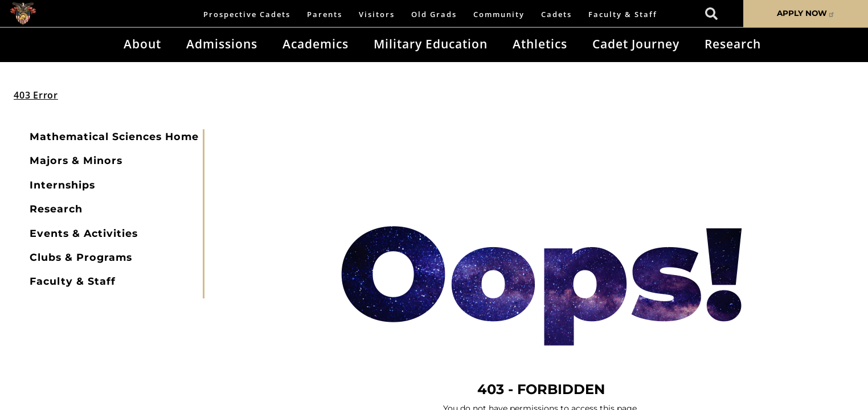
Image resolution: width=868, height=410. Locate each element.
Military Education (431, 44)
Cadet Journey (636, 44)
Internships (62, 185)
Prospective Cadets (247, 14)
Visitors (377, 14)
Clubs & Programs (81, 257)
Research (733, 44)
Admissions (222, 44)
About (142, 44)
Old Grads (434, 14)
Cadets (556, 14)
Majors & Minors (76, 160)
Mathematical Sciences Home (114, 136)
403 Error (36, 95)
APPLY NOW (806, 13)
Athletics (540, 44)
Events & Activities (84, 233)
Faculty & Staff (623, 14)
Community (499, 14)
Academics (316, 44)
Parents (325, 14)
